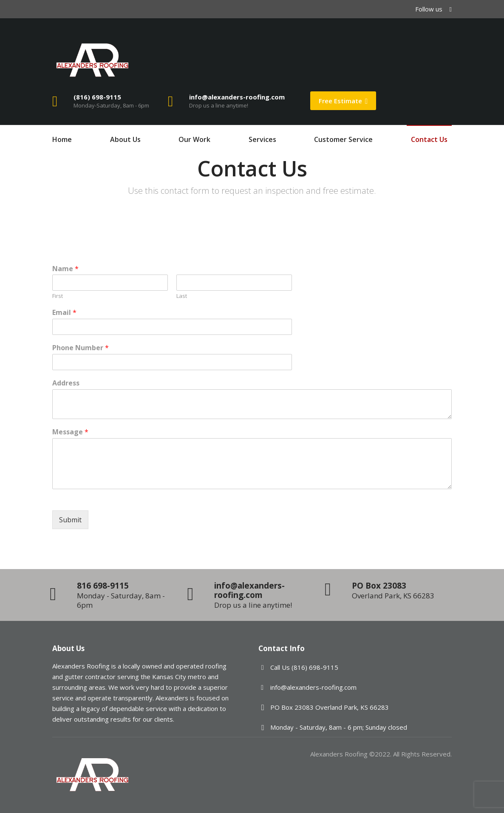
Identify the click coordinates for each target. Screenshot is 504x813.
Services (262, 139)
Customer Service (343, 139)
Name (65, 269)
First (58, 296)
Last (182, 296)
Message (70, 432)
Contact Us (429, 139)
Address (66, 383)
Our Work (194, 139)
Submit (70, 520)
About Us (125, 139)
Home (62, 139)
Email (64, 313)
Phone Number (81, 348)
